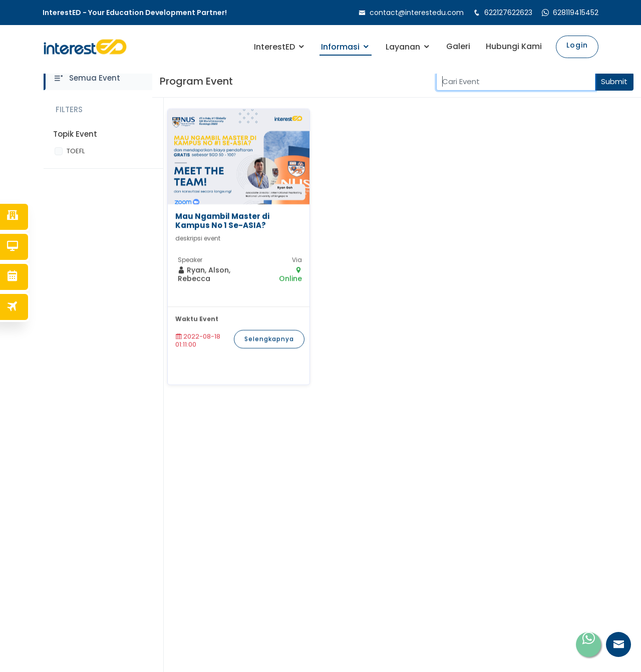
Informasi (340, 47)
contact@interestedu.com (417, 13)
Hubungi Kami (514, 46)
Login (577, 45)
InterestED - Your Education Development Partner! (135, 13)
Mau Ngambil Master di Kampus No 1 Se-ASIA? (222, 230)
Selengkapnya (269, 348)
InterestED (274, 47)
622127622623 (508, 13)
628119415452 (576, 13)
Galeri (458, 46)
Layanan (403, 47)
